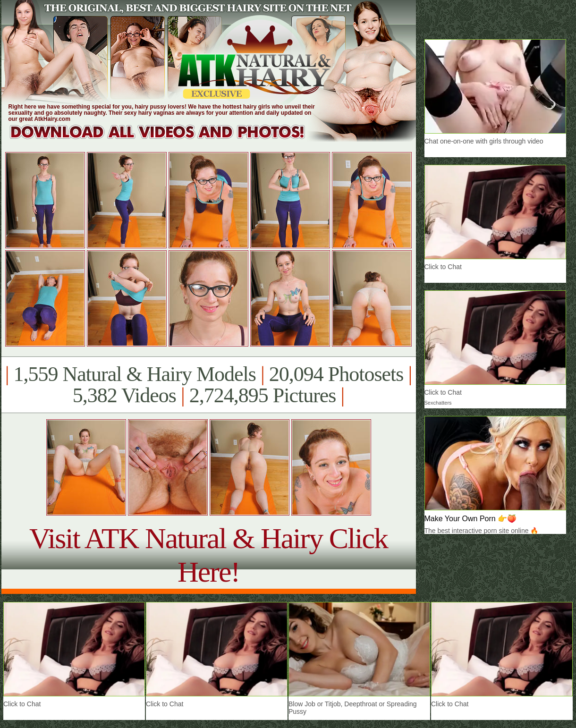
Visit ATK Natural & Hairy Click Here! (208, 555)
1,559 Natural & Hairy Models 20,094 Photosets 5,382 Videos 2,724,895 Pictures (208, 385)
